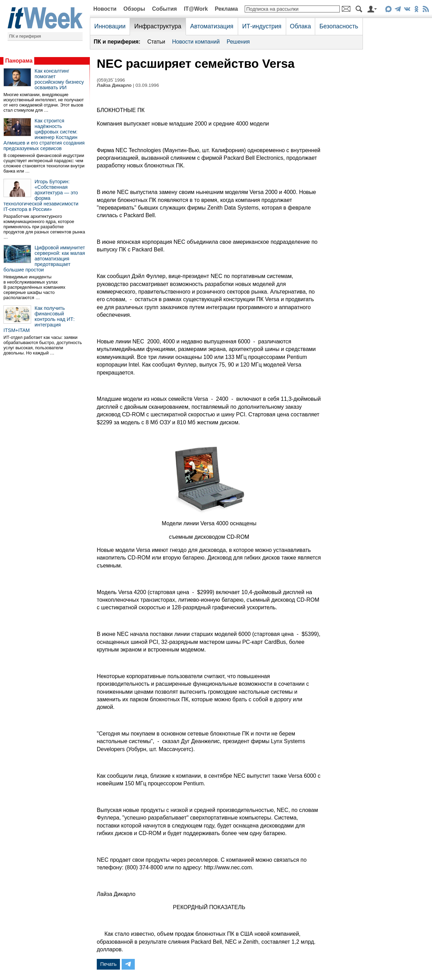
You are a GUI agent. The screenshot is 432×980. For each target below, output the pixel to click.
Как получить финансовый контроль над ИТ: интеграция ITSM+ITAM (39, 319)
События (165, 9)
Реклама (226, 9)
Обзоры (134, 9)
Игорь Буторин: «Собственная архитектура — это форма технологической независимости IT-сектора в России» (41, 195)
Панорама (19, 61)
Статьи (156, 42)
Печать (108, 964)
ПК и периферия (25, 36)
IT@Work (196, 9)
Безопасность (339, 26)
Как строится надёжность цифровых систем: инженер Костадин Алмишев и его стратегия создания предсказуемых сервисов (44, 135)
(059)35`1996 (111, 80)
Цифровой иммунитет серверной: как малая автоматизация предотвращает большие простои (44, 259)
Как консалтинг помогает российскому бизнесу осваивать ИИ (59, 79)
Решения (238, 42)
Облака (300, 26)
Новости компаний (196, 42)
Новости (105, 9)
